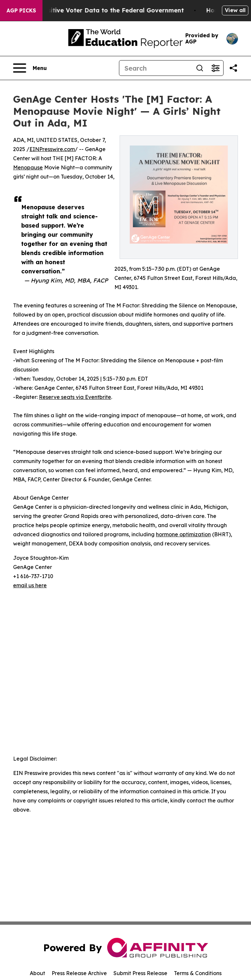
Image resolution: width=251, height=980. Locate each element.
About (37, 973)
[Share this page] (233, 68)
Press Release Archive (79, 973)
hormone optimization (183, 534)
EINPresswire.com (52, 149)
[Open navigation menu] (30, 68)
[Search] (156, 68)
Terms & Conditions (198, 973)
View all (235, 10)
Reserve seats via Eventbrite (75, 397)
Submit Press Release (140, 973)
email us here (30, 585)
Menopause (28, 167)
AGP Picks (21, 10)
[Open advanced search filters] (215, 68)
